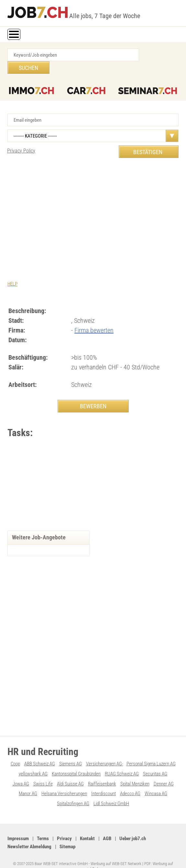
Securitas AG (155, 762)
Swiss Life (43, 772)
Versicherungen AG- (105, 752)
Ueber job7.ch (133, 826)
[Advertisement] (93, 200)
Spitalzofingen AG (73, 791)
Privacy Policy (21, 138)
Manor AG (28, 782)
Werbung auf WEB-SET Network (116, 851)
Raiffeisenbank (102, 772)
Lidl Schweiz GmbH (111, 791)
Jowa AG (21, 772)
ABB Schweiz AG (40, 752)
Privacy (64, 826)
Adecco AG (130, 782)
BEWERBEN (93, 393)
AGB (107, 826)
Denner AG (164, 772)
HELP (12, 271)
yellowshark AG (33, 762)
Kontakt (87, 826)
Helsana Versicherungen (64, 782)
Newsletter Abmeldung (29, 834)
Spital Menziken (135, 772)
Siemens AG (71, 752)
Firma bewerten (94, 317)
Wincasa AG (156, 782)
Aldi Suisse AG (70, 772)
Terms (43, 826)
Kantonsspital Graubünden (76, 762)
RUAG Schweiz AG (122, 762)
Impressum (18, 826)
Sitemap (67, 834)
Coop (15, 752)
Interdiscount (104, 782)
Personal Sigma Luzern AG (151, 752)
